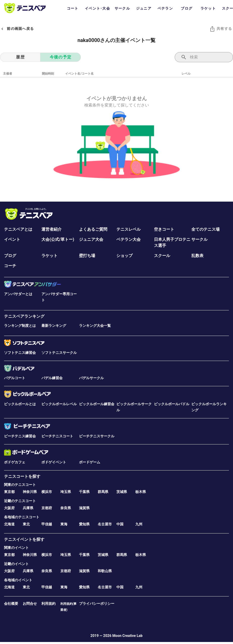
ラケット (49, 256)
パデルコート (15, 378)
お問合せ (30, 604)
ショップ (124, 256)
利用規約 (48, 604)
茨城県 (122, 492)
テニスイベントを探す (24, 539)
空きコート (164, 229)
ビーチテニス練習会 (20, 436)
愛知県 (84, 524)
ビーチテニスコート (57, 436)
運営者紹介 (51, 229)
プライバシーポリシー (97, 604)
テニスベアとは (18, 229)
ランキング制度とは (20, 326)
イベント (12, 239)
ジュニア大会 (91, 239)
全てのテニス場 (205, 229)
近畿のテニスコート (20, 501)
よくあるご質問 (93, 229)
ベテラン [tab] (165, 8)
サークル (199, 239)
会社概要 (11, 604)
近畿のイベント (16, 564)
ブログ (10, 256)
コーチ (10, 266)
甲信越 (47, 524)
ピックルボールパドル (172, 404)
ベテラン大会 (128, 239)
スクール (162, 256)
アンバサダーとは (18, 294)
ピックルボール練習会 (97, 404)
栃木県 (141, 492)
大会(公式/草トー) (58, 239)
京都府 (47, 508)
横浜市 (47, 492)
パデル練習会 (52, 378)
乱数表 (197, 256)
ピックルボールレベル (59, 404)
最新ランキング (54, 326)
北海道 (9, 524)
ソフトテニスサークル (59, 353)
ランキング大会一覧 (95, 326)
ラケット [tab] (208, 8)
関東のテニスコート (20, 485)
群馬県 (103, 492)
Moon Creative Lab (127, 636)
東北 (26, 524)
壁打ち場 (87, 256)
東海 (64, 524)
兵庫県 (28, 508)
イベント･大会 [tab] (97, 8)
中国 (120, 524)
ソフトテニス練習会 (20, 353)
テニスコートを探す (22, 476)
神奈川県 (30, 492)
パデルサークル (91, 378)
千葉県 (84, 492)
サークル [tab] (122, 8)
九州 (139, 524)
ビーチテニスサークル (97, 436)
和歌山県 (105, 571)
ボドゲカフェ (15, 462)
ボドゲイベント (54, 462)
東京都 (9, 492)
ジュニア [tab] (144, 8)
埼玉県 (66, 492)
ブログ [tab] (187, 8)
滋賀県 (84, 508)
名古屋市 (105, 524)
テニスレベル (128, 229)
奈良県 (66, 508)
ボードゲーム (90, 462)
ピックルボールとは (20, 404)
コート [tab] (73, 8)
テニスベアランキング (24, 316)
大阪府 (9, 508)
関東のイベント (16, 548)
